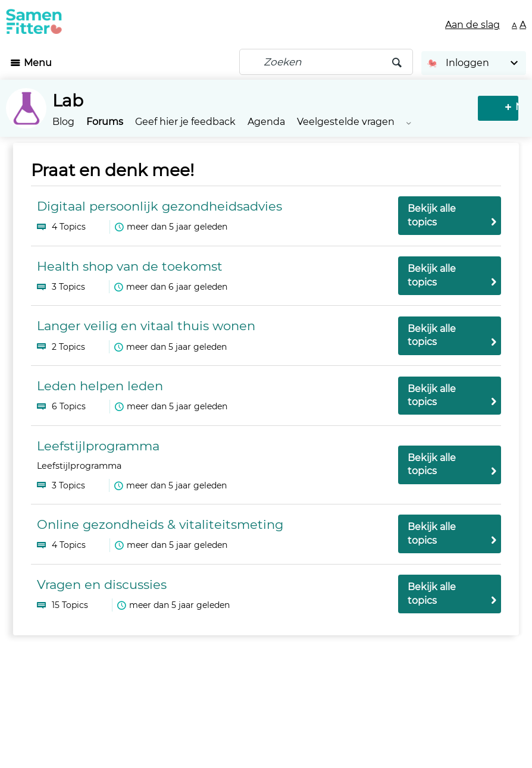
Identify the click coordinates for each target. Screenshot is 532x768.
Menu (38, 63)
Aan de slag (472, 25)
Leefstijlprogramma (98, 446)
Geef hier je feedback (185, 122)
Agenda (266, 122)
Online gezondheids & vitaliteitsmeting (160, 524)
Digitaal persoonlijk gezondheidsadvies (159, 206)
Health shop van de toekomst (130, 266)
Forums (105, 122)
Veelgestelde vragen (346, 122)
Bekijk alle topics (432, 215)
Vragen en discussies (102, 584)
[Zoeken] (326, 62)
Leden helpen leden (100, 386)
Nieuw (500, 107)
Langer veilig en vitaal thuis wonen (146, 326)
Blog (63, 122)
